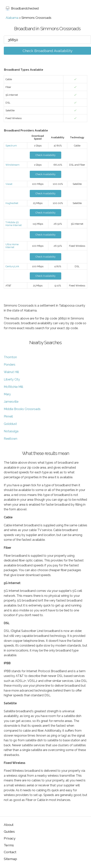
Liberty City (12, 379)
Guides (9, 831)
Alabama (12, 18)
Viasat (9, 184)
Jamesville (11, 402)
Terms (9, 845)
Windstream (13, 165)
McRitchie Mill (13, 387)
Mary (7, 394)
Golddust (10, 424)
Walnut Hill (11, 372)
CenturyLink (12, 266)
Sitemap (10, 859)
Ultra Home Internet (12, 246)
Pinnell (8, 416)
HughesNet (12, 203)
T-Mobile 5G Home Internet (14, 224)
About (9, 825)
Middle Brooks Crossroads (22, 409)
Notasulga (11, 431)
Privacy (10, 838)
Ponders (10, 365)
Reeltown (11, 439)
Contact (10, 852)
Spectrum (11, 146)
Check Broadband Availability (47, 51)
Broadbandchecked (22, 8)
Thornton (10, 357)
